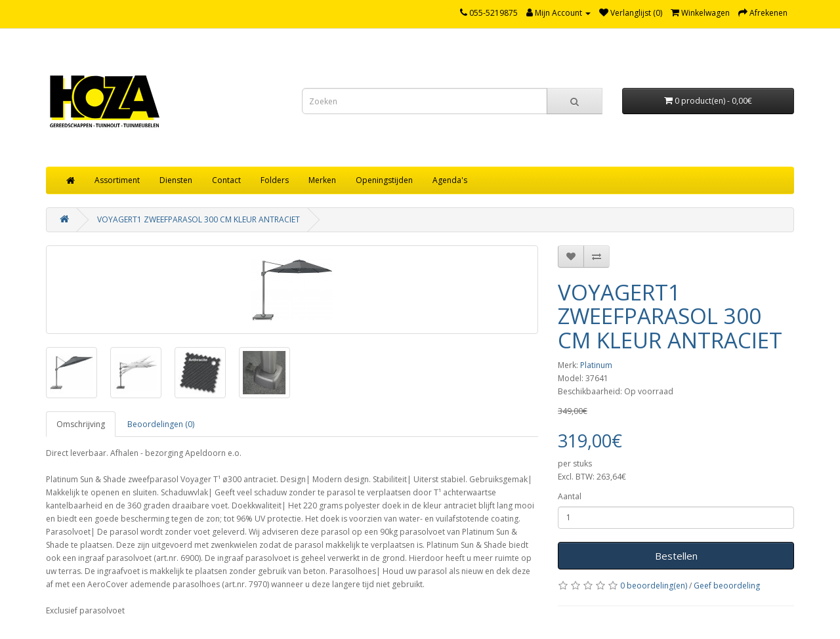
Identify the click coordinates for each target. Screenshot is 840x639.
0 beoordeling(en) (654, 586)
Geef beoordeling (727, 586)
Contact (226, 180)
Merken (322, 180)
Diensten (176, 180)
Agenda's (450, 180)
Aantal (570, 496)
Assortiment (117, 180)
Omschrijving (81, 424)
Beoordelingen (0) (161, 424)
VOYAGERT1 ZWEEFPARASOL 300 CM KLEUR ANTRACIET (199, 219)
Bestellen (676, 556)
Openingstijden (384, 180)
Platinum (596, 365)
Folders (275, 180)
